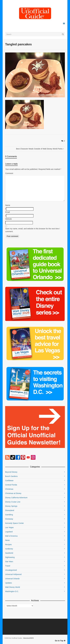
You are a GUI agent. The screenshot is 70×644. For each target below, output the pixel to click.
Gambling (9, 515)
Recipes (8, 544)
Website (9, 219)
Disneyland (10, 510)
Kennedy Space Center (15, 523)
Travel (8, 566)
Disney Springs (11, 506)
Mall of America (11, 536)
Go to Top (60, 641)
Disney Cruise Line (13, 502)
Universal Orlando (12, 579)
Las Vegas (9, 527)
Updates (9, 583)
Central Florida (11, 485)
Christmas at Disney (13, 493)
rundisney (9, 549)
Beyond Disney (11, 472)
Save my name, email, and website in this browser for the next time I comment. (33, 230)
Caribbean (9, 481)
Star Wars (9, 562)
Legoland (9, 532)
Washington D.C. (12, 591)
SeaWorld (9, 553)
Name (8, 205)
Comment (9, 173)
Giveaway (9, 519)
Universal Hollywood (13, 574)
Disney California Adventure (16, 498)
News (7, 540)
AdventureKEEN (28, 638)
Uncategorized (11, 570)
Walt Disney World (13, 587)
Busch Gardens (11, 476)
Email (8, 212)
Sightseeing (10, 557)
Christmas (9, 489)
